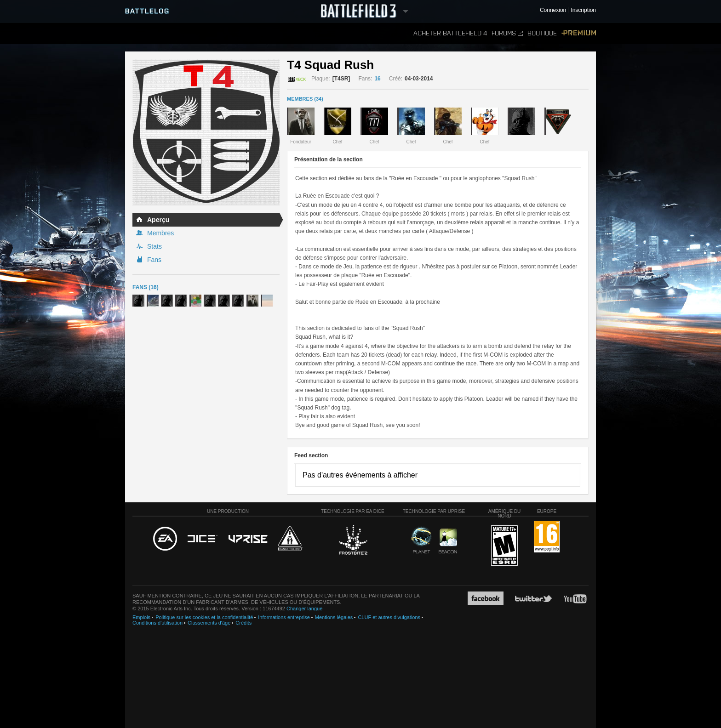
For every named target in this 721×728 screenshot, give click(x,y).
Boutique (542, 33)
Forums (507, 33)
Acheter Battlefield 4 (450, 33)
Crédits (243, 623)
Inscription (583, 10)
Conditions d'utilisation (157, 623)
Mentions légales (334, 617)
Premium (579, 33)
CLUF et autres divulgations (389, 617)
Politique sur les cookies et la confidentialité (204, 617)
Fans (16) (146, 287)
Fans (154, 260)
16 (377, 79)
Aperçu (158, 220)
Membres (160, 233)
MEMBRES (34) (305, 99)
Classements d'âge (209, 623)
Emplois (141, 617)
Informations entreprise (284, 617)
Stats (154, 246)
